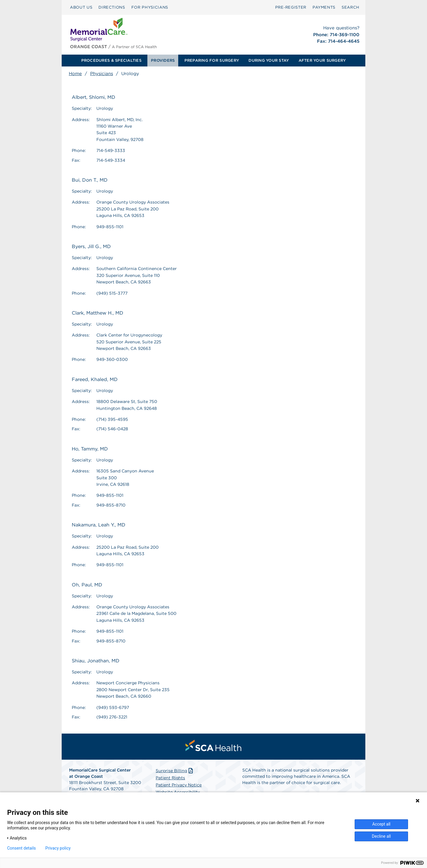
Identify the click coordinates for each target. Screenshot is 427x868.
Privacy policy (58, 848)
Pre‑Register (291, 7)
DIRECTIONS (112, 7)
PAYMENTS (324, 7)
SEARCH (350, 7)
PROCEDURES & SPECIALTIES (111, 60)
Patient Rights (170, 778)
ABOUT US (81, 7)
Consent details (21, 848)
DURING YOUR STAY (269, 60)
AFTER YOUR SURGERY (322, 60)
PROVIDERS (163, 60)
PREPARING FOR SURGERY (212, 60)
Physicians (102, 74)
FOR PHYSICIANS (150, 7)
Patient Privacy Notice (179, 785)
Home (75, 74)
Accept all (381, 824)
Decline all (381, 836)
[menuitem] (81, 7)
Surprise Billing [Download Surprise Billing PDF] (175, 771)
